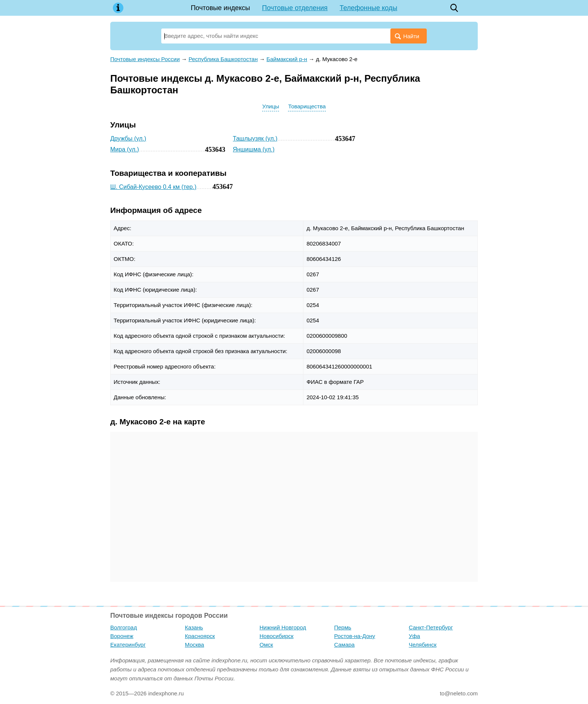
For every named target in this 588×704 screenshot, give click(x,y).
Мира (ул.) (125, 149)
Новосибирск (277, 636)
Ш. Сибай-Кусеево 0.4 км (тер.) (153, 187)
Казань (194, 627)
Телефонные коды (369, 8)
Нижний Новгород (283, 627)
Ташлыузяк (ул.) (255, 139)
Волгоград (124, 627)
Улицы (271, 106)
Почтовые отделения (295, 8)
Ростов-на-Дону (355, 636)
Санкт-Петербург (431, 627)
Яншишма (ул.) (254, 149)
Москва (194, 645)
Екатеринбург (128, 645)
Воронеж (122, 636)
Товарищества (307, 106)
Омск (266, 645)
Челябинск (423, 645)
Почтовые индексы (220, 8)
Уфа (414, 636)
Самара (344, 645)
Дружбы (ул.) (128, 139)
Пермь (343, 627)
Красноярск (200, 636)
